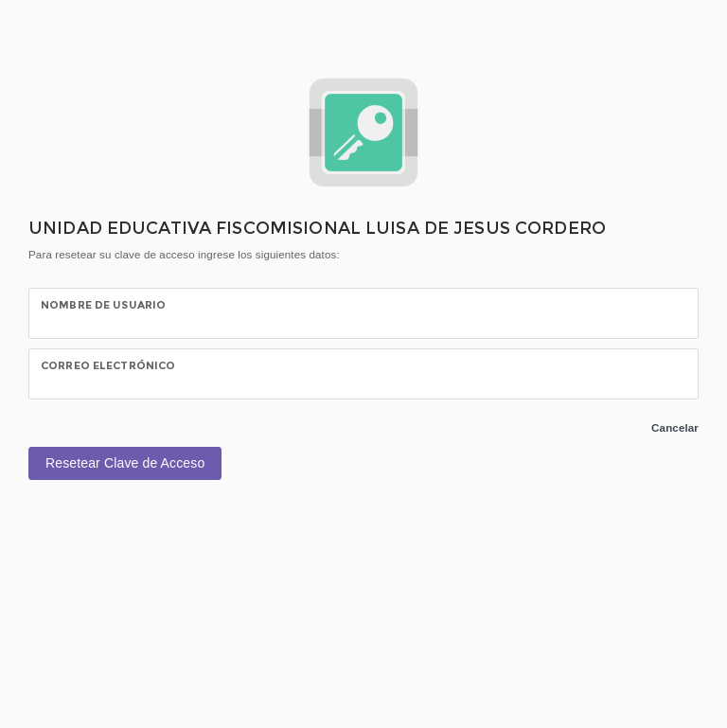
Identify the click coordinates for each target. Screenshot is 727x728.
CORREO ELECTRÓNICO (108, 365)
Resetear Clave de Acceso (125, 463)
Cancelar (675, 428)
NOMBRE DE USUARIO (103, 305)
